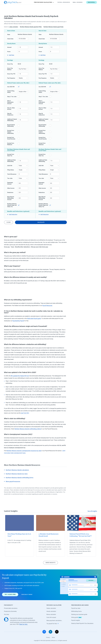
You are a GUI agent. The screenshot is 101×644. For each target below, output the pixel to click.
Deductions (10, 192)
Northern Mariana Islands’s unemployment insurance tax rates (24, 451)
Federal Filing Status (11, 92)
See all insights (92, 511)
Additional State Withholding (11, 161)
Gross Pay (10, 64)
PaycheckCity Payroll (18, 321)
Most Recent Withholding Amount (11, 198)
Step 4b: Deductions (10, 114)
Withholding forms (76, 611)
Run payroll (92, 2)
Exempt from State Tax (11, 155)
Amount (9, 47)
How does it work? (27, 594)
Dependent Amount (10, 183)
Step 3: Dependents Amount (10, 102)
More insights (50, 563)
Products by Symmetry (10, 611)
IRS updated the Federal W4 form (20, 376)
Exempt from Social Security (11, 138)
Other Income (11, 188)
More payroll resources (13, 481)
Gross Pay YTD (11, 74)
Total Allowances (12, 174)
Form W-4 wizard (51, 617)
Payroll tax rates (76, 608)
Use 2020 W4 (11, 87)
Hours (9, 52)
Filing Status (11, 170)
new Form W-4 (25, 413)
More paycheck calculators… (54, 621)
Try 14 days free (10, 594)
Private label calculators (11, 608)
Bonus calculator (51, 614)
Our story (7, 614)
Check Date (10, 39)
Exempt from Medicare (11, 144)
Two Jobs (10, 178)
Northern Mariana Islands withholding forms (20, 478)
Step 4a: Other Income (11, 109)
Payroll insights (76, 620)
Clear (9, 222)
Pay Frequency (11, 78)
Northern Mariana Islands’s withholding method (28, 429)
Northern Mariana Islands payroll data (53, 27)
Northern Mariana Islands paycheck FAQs (31, 27)
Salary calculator (51, 608)
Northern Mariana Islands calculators (17, 470)
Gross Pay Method (10, 69)
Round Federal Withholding (11, 125)
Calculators (44, 2)
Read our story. (23, 624)
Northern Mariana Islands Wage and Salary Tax (12, 205)
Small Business (78, 2)
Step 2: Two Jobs (12, 97)
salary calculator (14, 27)
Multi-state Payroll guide (34, 318)
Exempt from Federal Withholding (11, 132)
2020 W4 (10, 166)
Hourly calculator (51, 611)
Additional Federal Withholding (12, 120)
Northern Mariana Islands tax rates (17, 474)
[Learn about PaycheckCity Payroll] (79, 585)
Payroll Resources (64, 2)
